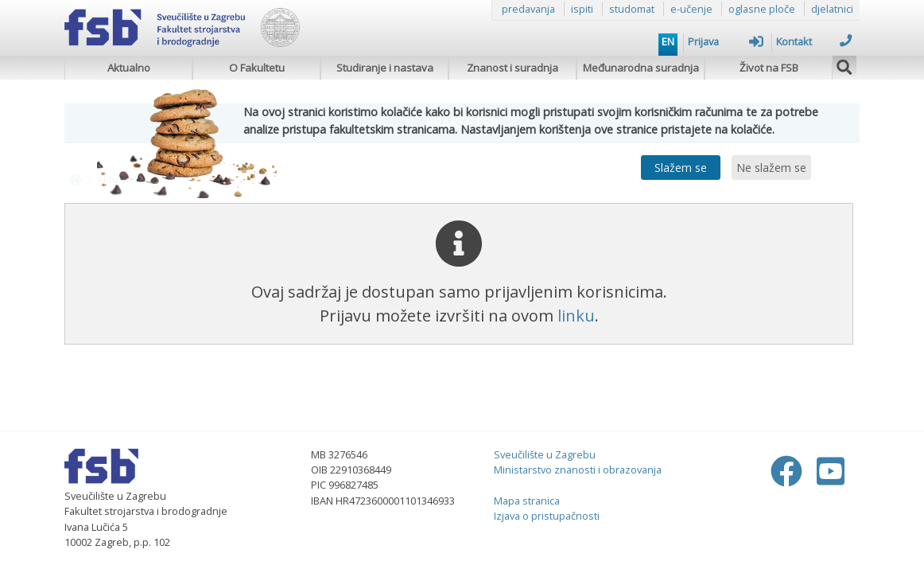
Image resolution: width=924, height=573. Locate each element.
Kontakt (814, 41)
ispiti (582, 9)
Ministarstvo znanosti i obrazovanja (578, 470)
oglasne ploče (762, 9)
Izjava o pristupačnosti (547, 516)
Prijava (726, 41)
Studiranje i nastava (385, 68)
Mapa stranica (527, 501)
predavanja (528, 9)
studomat (632, 9)
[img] (844, 65)
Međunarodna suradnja (641, 68)
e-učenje (691, 9)
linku (576, 316)
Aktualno (129, 68)
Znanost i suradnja (512, 68)
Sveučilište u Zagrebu (545, 454)
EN (668, 41)
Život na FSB (769, 68)
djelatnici (832, 9)
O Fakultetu (257, 68)
